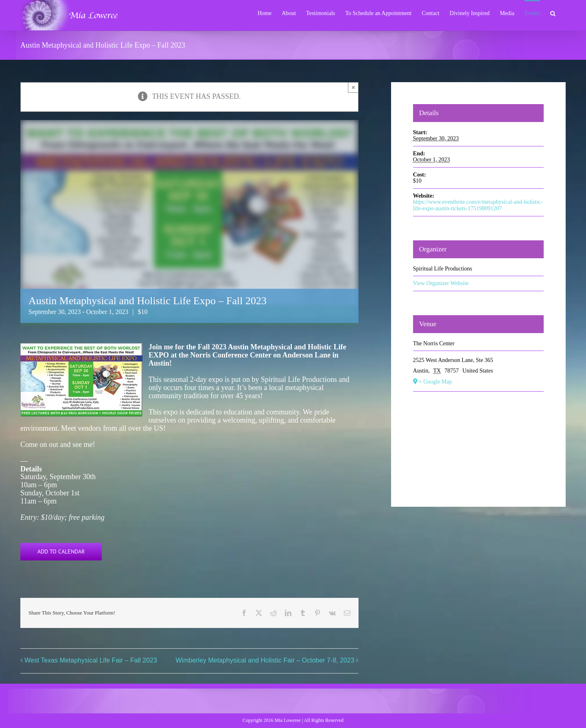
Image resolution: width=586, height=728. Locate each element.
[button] (553, 13)
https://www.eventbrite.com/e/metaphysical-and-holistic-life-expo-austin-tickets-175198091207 (478, 205)
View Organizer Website (441, 283)
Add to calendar (61, 552)
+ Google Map (435, 382)
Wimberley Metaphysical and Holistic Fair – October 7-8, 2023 (265, 660)
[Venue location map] (479, 440)
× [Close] (353, 87)
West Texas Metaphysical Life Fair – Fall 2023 (91, 660)
